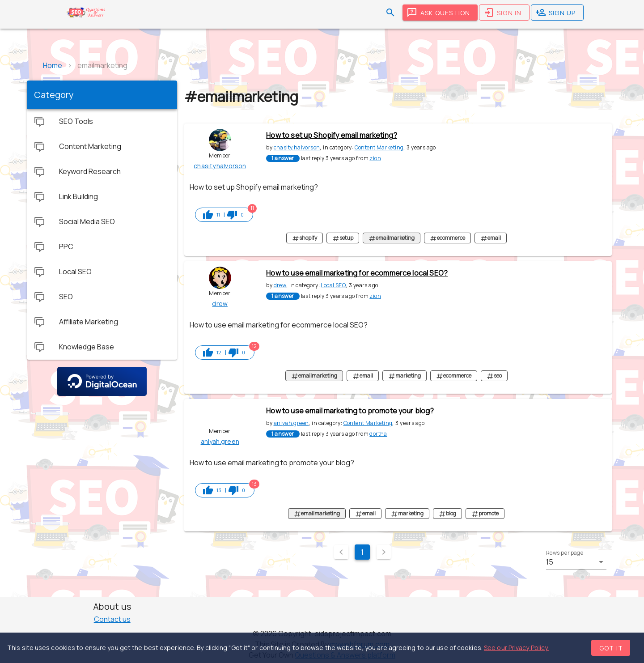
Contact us (112, 619)
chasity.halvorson (297, 147)
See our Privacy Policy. (516, 648)
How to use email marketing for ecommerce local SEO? (357, 273)
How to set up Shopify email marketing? (332, 135)
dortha (378, 434)
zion (375, 158)
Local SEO (333, 285)
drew (280, 285)
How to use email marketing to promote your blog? (350, 411)
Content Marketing (379, 147)
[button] (576, 562)
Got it (611, 648)
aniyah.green (291, 423)
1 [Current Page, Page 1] (362, 552)
